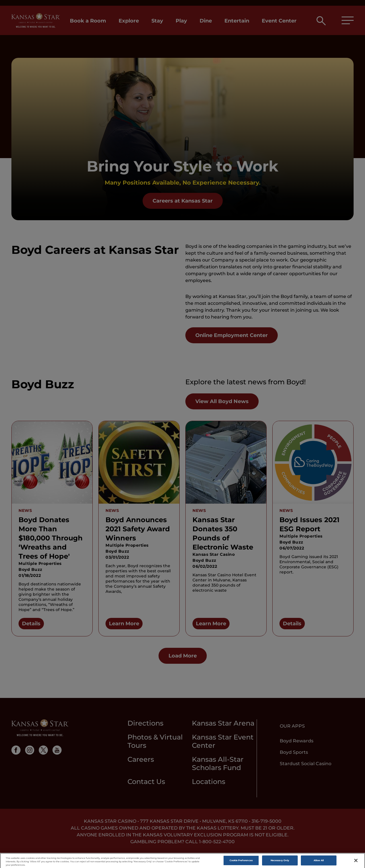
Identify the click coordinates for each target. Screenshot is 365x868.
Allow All (319, 863)
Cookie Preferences (241, 863)
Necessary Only (280, 863)
